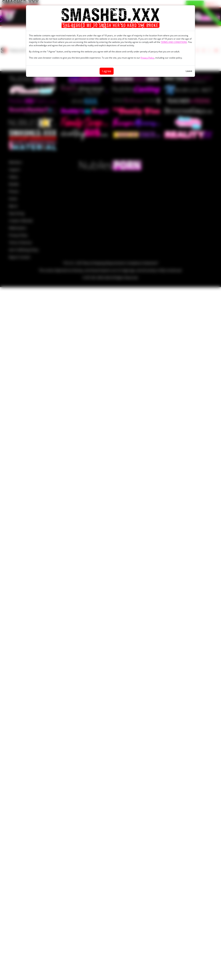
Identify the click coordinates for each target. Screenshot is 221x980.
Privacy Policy (147, 58)
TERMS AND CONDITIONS (174, 42)
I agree (107, 71)
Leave (189, 71)
